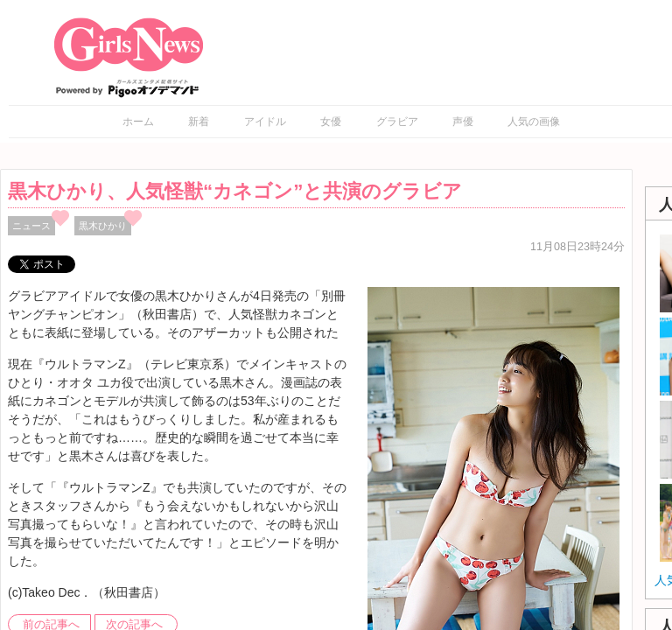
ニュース (31, 226)
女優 (331, 122)
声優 (463, 122)
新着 (199, 122)
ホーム (138, 122)
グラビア (397, 122)
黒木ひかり (103, 226)
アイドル (265, 122)
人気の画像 (534, 122)
